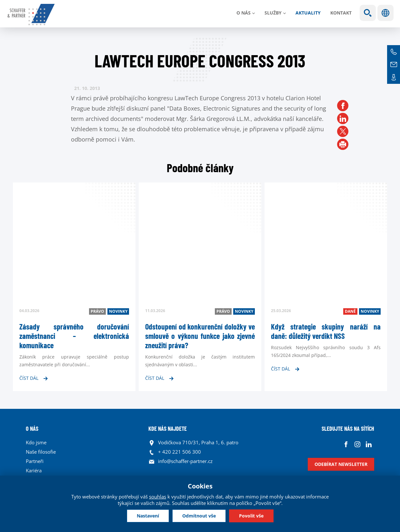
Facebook (346, 444)
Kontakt (341, 13)
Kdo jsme (36, 442)
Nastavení (148, 516)
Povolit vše (251, 516)
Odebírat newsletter (341, 464)
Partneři (35, 461)
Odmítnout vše (199, 516)
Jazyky (385, 13)
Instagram (357, 444)
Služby (273, 13)
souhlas (158, 497)
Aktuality (308, 13)
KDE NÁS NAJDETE (168, 429)
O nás (244, 13)
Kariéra (34, 470)
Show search (368, 13)
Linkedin (369, 444)
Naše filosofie (41, 452)
